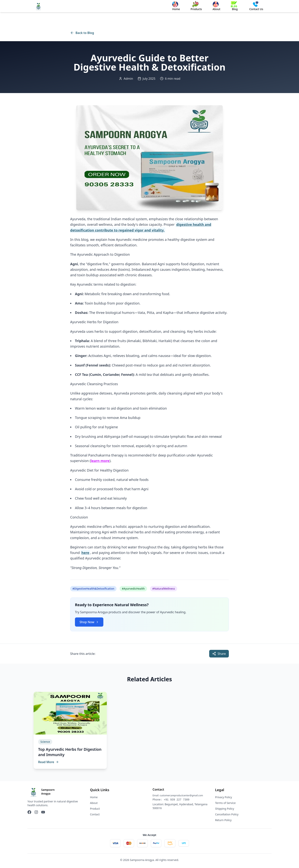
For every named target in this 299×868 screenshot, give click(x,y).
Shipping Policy (225, 809)
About (94, 803)
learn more (100, 461)
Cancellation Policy (227, 814)
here (85, 553)
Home (94, 797)
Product (95, 809)
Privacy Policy (223, 797)
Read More (48, 762)
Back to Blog (82, 33)
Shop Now (89, 622)
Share (219, 654)
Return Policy (223, 820)
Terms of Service (225, 803)
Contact (95, 814)
